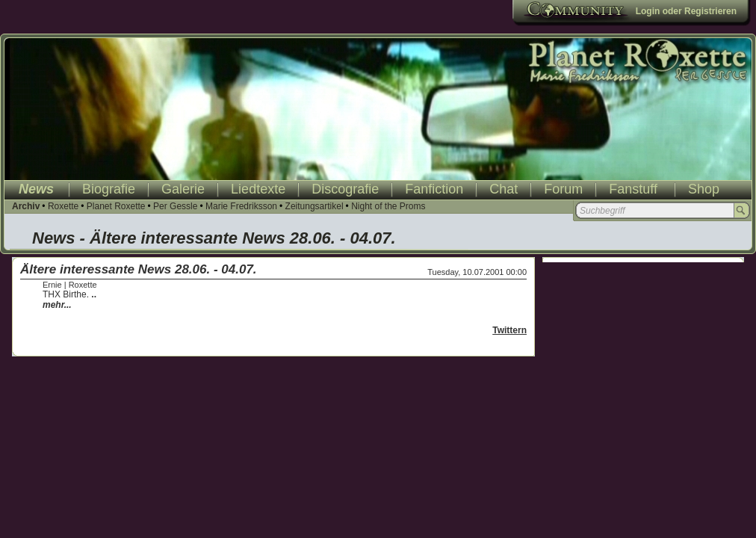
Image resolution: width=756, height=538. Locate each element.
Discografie (345, 189)
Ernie (52, 285)
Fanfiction (434, 189)
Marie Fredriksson (241, 206)
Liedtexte (258, 189)
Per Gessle (175, 206)
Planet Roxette (116, 206)
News (36, 189)
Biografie (109, 189)
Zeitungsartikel (315, 206)
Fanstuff (633, 189)
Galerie (183, 189)
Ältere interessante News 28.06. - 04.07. (139, 269)
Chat (504, 189)
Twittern (509, 330)
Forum (563, 189)
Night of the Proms (388, 206)
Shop (704, 189)
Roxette (63, 206)
